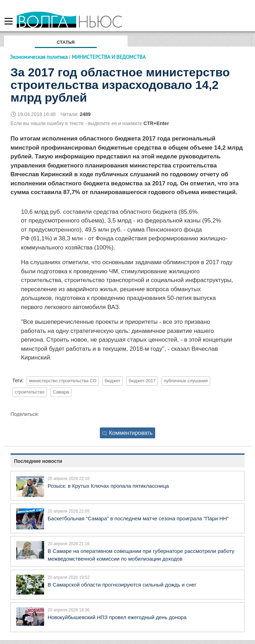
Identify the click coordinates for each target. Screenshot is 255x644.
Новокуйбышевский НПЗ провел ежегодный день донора (117, 617)
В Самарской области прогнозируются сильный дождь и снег (122, 585)
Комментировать (127, 433)
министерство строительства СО (63, 381)
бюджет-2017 (142, 381)
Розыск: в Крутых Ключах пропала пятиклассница (108, 486)
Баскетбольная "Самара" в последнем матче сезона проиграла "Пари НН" (138, 518)
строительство (30, 392)
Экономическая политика (39, 57)
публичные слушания (186, 381)
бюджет (113, 381)
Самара (61, 392)
